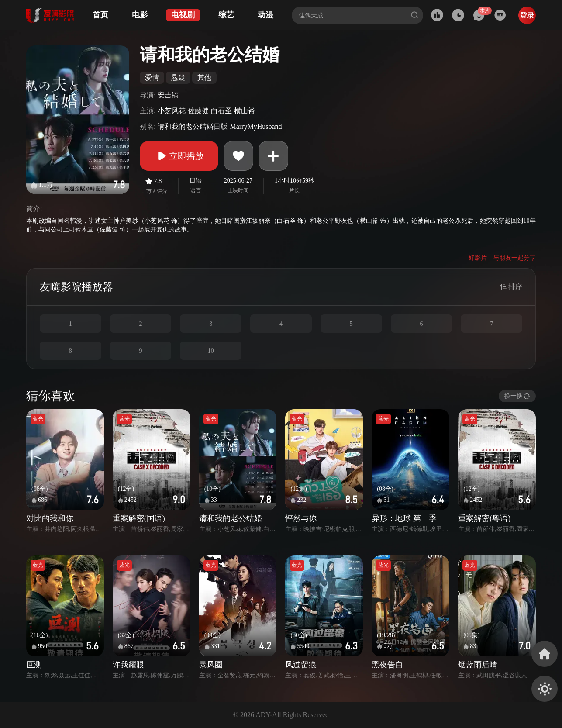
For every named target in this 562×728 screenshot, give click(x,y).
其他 (204, 78)
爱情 (152, 78)
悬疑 (178, 78)
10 (211, 351)
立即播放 (179, 156)
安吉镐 (168, 95)
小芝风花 (172, 111)
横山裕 (245, 111)
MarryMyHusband (256, 126)
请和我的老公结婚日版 (193, 126)
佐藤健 (198, 111)
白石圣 (221, 111)
